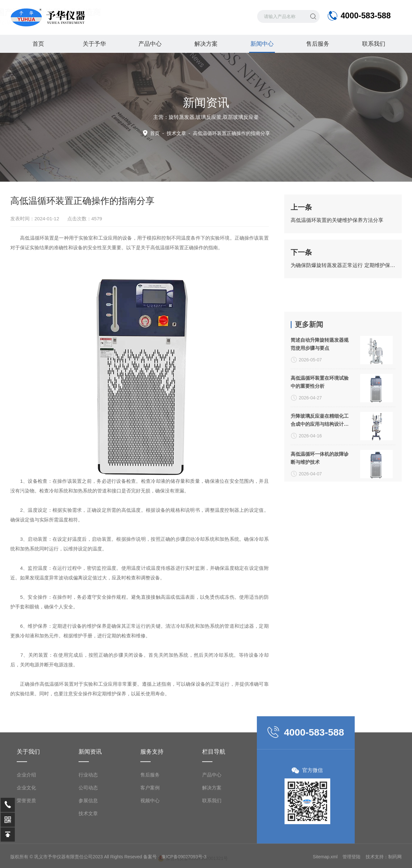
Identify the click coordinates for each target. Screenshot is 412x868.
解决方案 (206, 44)
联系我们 (374, 44)
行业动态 (88, 850)
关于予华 (94, 44)
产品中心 (150, 44)
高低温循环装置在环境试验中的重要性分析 (320, 480)
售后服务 (318, 44)
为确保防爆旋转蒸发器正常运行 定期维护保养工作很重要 (343, 265)
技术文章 (176, 133)
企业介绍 (26, 850)
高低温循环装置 (167, 248)
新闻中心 (262, 47)
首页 (38, 44)
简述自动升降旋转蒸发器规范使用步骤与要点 (320, 442)
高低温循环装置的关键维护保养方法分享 (337, 220)
